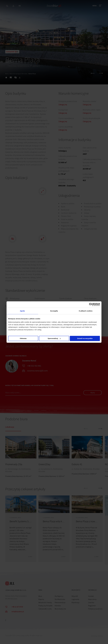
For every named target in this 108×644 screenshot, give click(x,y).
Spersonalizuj (54, 338)
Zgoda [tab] (22, 311)
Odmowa (23, 338)
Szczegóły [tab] (54, 311)
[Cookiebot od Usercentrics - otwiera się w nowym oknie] (91, 304)
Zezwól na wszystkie (85, 338)
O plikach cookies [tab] (86, 311)
